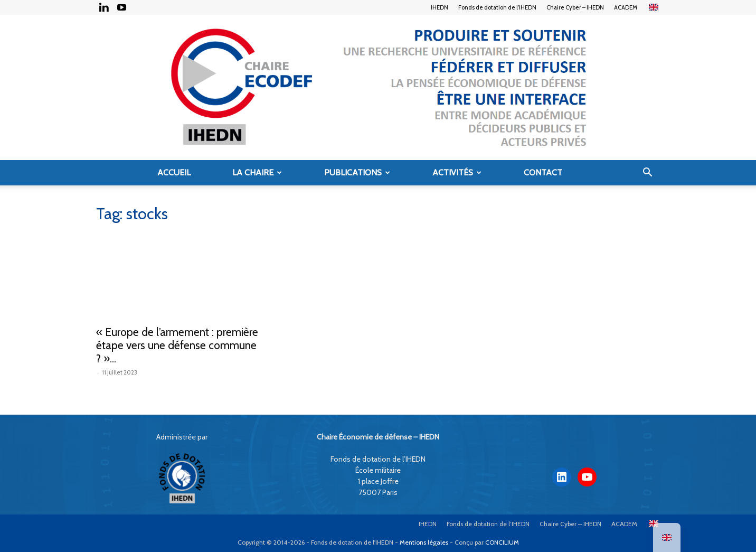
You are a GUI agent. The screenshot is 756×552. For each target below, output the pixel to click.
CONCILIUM (502, 542)
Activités (457, 172)
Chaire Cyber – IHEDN (575, 7)
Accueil (174, 172)
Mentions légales (424, 542)
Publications (357, 172)
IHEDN (440, 7)
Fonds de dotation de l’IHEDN (497, 7)
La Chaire (257, 172)
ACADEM (626, 7)
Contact (543, 172)
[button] (647, 174)
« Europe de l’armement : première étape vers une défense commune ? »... (177, 345)
